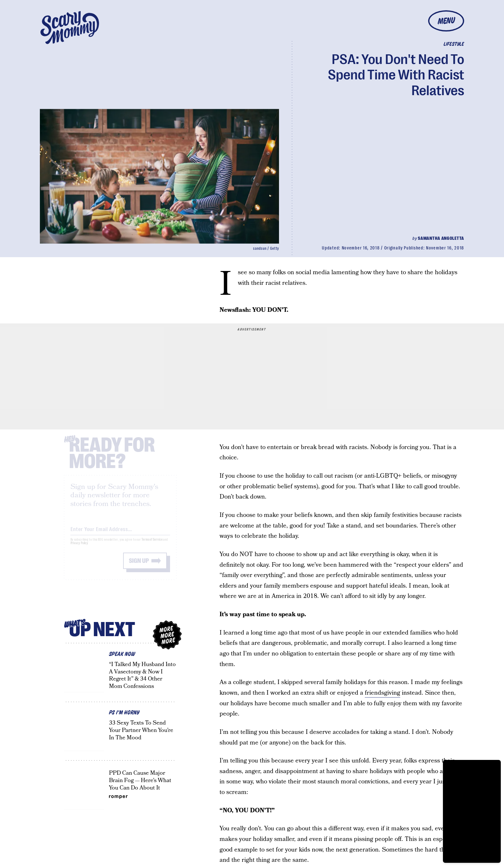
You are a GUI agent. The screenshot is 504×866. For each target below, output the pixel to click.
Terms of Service (152, 545)
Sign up (139, 566)
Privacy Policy (79, 549)
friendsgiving (382, 693)
